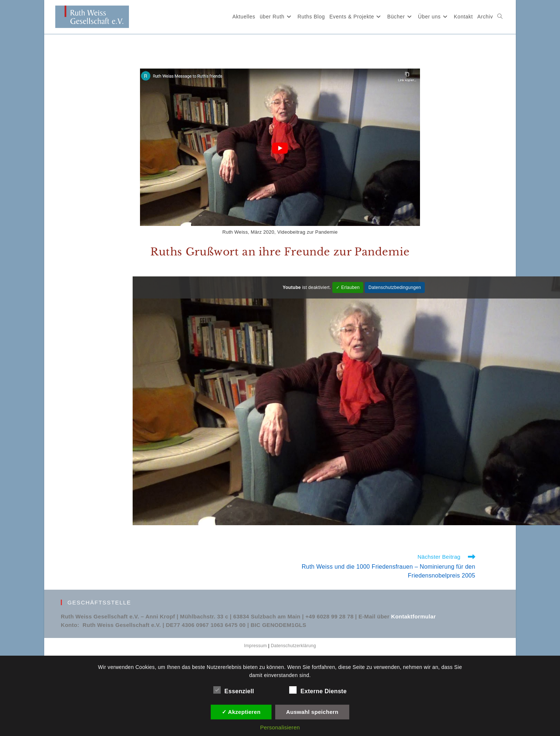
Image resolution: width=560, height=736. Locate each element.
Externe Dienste (318, 690)
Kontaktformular (414, 616)
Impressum (255, 646)
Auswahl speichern (312, 712)
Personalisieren (280, 727)
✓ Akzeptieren (241, 712)
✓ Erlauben (348, 287)
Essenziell (234, 690)
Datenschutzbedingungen (395, 287)
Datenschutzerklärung (293, 646)
